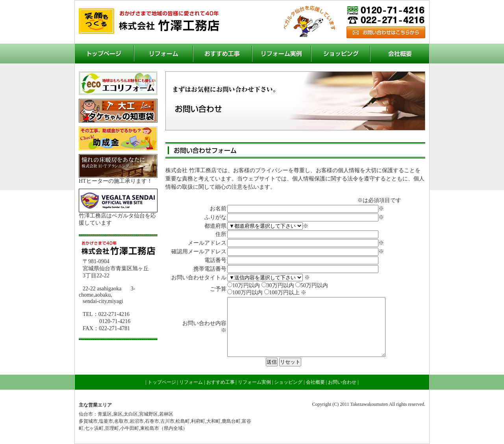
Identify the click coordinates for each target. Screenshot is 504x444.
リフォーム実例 (282, 54)
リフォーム (163, 54)
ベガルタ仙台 (118, 201)
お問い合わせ (386, 32)
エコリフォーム (118, 83)
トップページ (104, 54)
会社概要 (400, 54)
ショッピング (341, 54)
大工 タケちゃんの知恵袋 (118, 111)
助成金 (118, 138)
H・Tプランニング (118, 166)
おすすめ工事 (222, 54)
